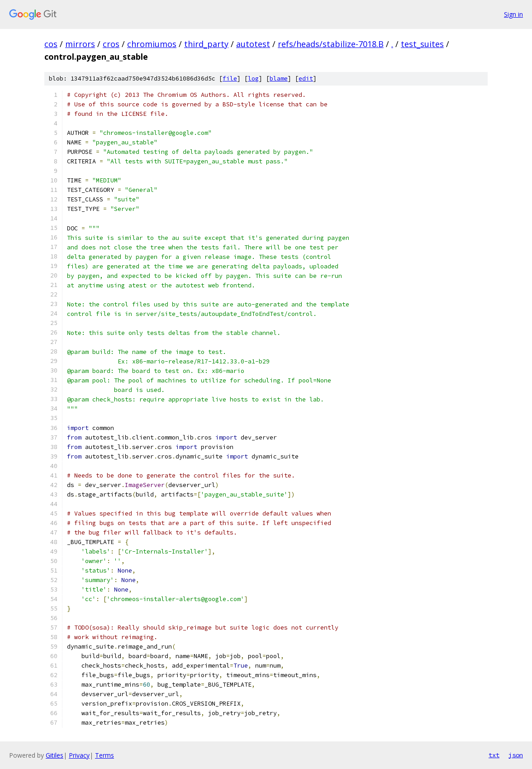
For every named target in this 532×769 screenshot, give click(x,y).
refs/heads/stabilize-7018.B (331, 44)
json (516, 755)
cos (51, 44)
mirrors (80, 44)
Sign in (513, 14)
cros (111, 44)
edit (306, 79)
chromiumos (152, 44)
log (253, 79)
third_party (206, 44)
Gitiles (55, 755)
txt (494, 755)
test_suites (422, 44)
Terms (104, 755)
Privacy (79, 755)
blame (279, 79)
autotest (253, 44)
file (230, 79)
